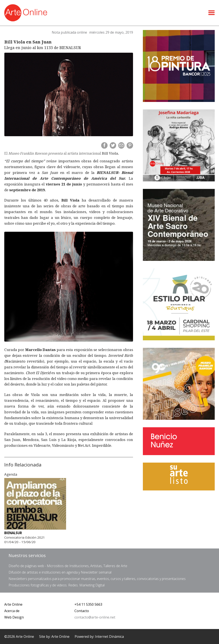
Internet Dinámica (109, 637)
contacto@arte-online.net (95, 617)
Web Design (14, 617)
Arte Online (13, 604)
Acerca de (12, 611)
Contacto (82, 611)
